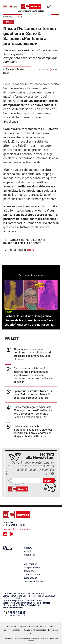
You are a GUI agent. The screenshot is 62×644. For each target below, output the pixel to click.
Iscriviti (49, 481)
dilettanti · (38, 240)
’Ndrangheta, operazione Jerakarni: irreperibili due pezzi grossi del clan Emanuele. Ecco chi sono (32, 354)
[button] (55, 18)
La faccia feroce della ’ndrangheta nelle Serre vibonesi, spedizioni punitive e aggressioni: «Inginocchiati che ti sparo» (33, 431)
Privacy (43, 627)
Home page (8, 17)
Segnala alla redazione (28, 627)
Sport (19, 17)
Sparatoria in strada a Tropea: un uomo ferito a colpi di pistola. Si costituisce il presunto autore (33, 394)
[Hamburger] (5, 7)
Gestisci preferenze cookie (35, 630)
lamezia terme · (20, 240)
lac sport (34, 243)
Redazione (12, 627)
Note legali (16, 630)
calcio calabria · (15, 243)
